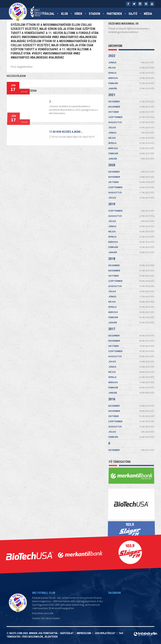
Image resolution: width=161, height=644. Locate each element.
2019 (112, 204)
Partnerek (114, 14)
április (131, 73)
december (131, 101)
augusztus (131, 122)
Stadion (94, 14)
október (131, 112)
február (131, 83)
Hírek (78, 14)
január (131, 88)
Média (148, 14)
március (131, 78)
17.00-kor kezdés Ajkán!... (66, 133)
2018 (112, 259)
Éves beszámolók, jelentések (40, 637)
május (131, 68)
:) (50, 101)
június (131, 62)
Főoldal (49, 14)
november (131, 107)
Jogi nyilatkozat (105, 633)
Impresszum (84, 633)
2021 (112, 95)
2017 (112, 329)
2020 (112, 165)
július (131, 127)
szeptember (131, 117)
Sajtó (133, 14)
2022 (112, 56)
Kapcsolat (68, 633)
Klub (65, 14)
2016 (112, 399)
